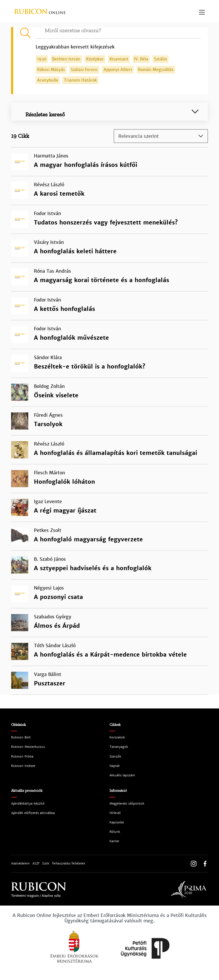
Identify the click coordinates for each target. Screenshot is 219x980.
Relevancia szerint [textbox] (139, 136)
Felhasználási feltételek (69, 864)
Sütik (46, 864)
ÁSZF (36, 864)
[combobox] (161, 136)
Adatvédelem (20, 864)
